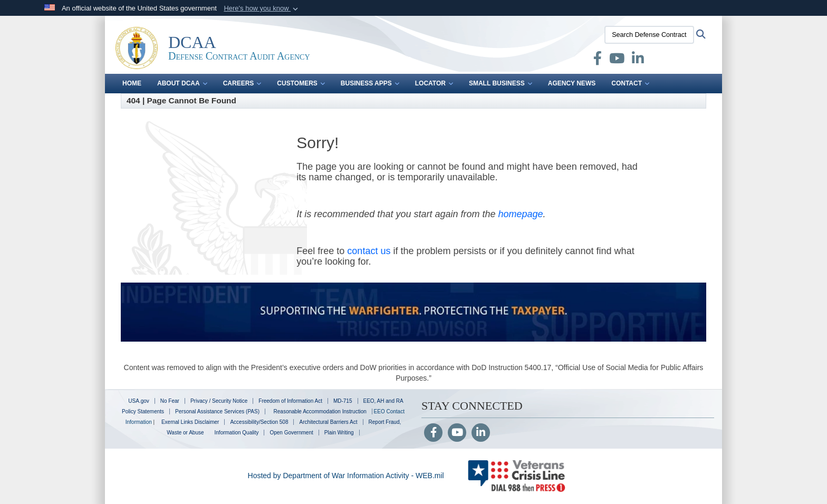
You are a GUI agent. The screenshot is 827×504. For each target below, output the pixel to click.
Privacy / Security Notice (219, 401)
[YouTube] (457, 433)
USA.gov (138, 401)
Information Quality (237, 433)
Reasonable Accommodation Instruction (319, 411)
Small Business (501, 83)
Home (132, 83)
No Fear (170, 401)
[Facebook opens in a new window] (598, 61)
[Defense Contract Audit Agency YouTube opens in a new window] (617, 61)
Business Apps (370, 83)
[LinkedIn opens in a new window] (638, 61)
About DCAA (182, 83)
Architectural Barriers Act (328, 422)
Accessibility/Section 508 (259, 422)
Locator (434, 83)
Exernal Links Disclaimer (190, 422)
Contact (630, 83)
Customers (301, 83)
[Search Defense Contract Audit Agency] (649, 35)
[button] (262, 8)
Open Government (291, 433)
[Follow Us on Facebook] (433, 433)
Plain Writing (339, 433)
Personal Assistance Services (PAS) (217, 411)
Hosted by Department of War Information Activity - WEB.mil (346, 476)
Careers (242, 83)
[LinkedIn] (481, 433)
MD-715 (343, 401)
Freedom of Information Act (290, 401)
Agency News (572, 83)
